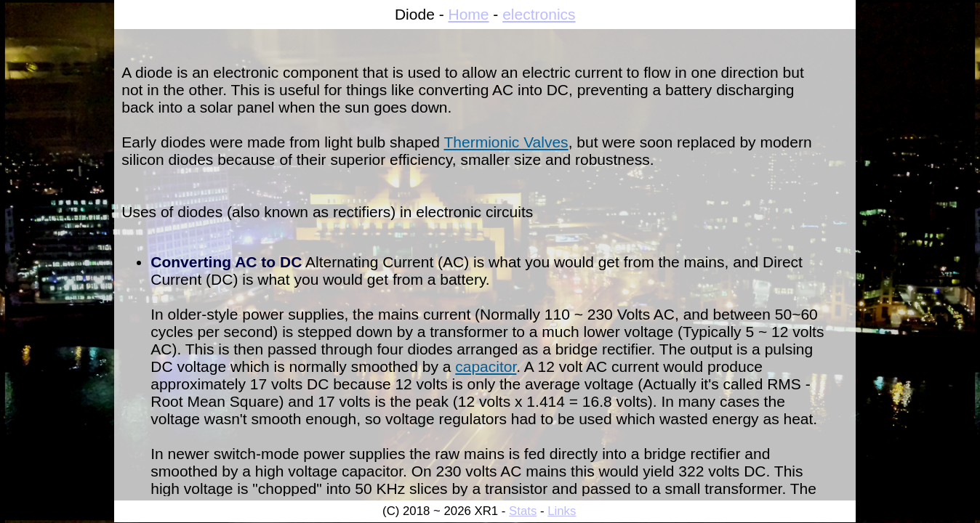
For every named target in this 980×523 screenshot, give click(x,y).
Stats (523, 511)
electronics (539, 14)
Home (468, 14)
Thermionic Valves (506, 142)
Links (562, 511)
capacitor (486, 366)
